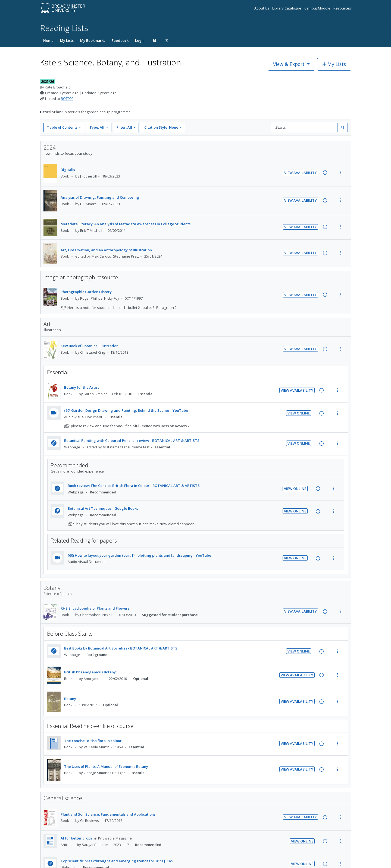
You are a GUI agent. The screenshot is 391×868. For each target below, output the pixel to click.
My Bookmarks (93, 40)
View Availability (301, 173)
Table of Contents (63, 127)
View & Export (290, 64)
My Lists (67, 40)
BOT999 (67, 99)
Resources (342, 8)
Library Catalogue (287, 8)
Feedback (120, 40)
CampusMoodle (318, 8)
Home (48, 40)
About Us (262, 8)
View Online (299, 413)
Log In (140, 40)
